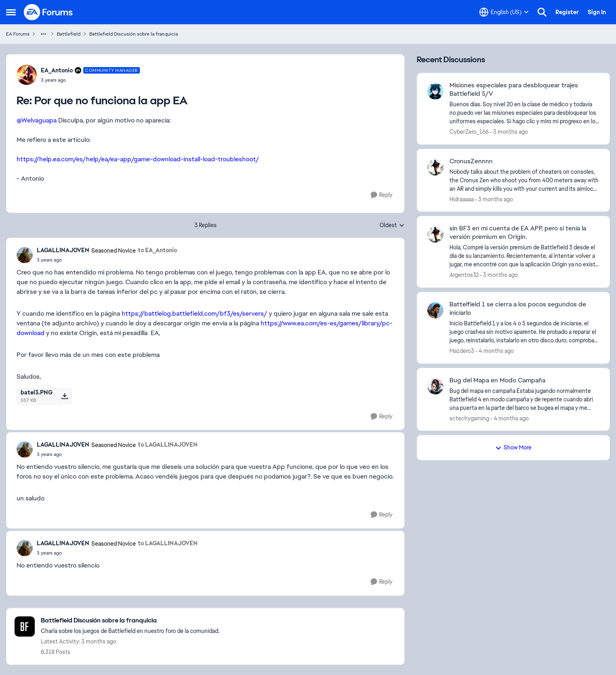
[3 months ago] (509, 132)
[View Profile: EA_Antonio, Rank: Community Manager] (27, 75)
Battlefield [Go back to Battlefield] (69, 34)
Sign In (597, 12)
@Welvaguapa (37, 120)
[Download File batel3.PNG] (64, 396)
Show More (513, 447)
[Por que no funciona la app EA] (90, 80)
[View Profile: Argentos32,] (435, 234)
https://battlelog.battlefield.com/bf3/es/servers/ (194, 313)
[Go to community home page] (49, 12)
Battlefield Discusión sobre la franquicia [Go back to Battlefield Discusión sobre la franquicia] (134, 34)
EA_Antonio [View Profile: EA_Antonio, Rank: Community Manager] (57, 70)
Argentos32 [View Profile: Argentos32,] (464, 275)
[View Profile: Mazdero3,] (435, 310)
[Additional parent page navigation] (43, 34)
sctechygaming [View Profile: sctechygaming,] (469, 418)
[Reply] (382, 195)
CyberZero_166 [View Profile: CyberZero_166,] (469, 132)
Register (567, 12)
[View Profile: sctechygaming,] (435, 386)
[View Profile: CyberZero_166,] (435, 91)
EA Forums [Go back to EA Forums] (18, 34)
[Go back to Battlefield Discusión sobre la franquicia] (130, 621)
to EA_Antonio (157, 250)
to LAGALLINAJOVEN (168, 445)
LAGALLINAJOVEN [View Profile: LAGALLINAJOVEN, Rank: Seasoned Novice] (63, 250)
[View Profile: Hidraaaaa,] (435, 167)
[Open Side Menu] (11, 12)
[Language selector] (504, 12)
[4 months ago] (495, 351)
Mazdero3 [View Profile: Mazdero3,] (462, 351)
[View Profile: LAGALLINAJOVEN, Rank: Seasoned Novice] (25, 255)
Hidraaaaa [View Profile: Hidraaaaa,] (462, 199)
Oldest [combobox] (392, 226)
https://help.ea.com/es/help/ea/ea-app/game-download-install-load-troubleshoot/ (138, 159)
